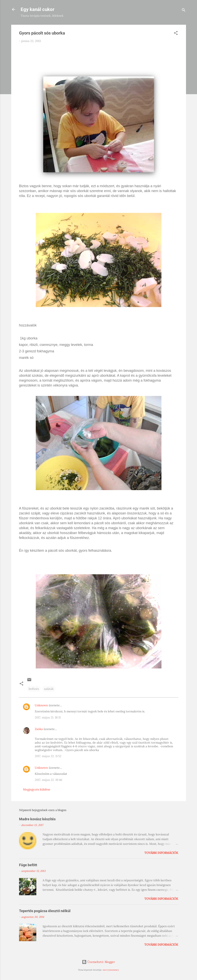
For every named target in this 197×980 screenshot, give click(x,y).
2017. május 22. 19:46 (49, 780)
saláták (49, 689)
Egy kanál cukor (38, 9)
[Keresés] (184, 11)
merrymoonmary (111, 970)
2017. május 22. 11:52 (48, 756)
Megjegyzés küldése (37, 789)
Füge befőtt (28, 865)
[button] (176, 34)
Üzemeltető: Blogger (98, 962)
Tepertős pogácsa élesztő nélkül (45, 911)
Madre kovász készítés (37, 819)
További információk (161, 853)
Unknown (41, 705)
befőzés (34, 689)
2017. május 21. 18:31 (48, 717)
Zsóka (39, 729)
